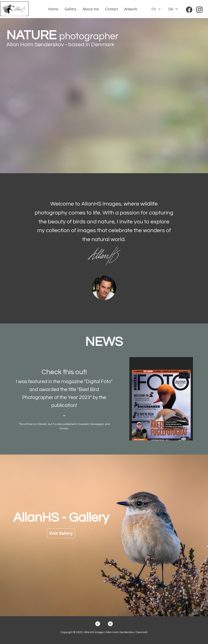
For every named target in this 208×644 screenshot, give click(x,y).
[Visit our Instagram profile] (199, 10)
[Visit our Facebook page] (189, 10)
